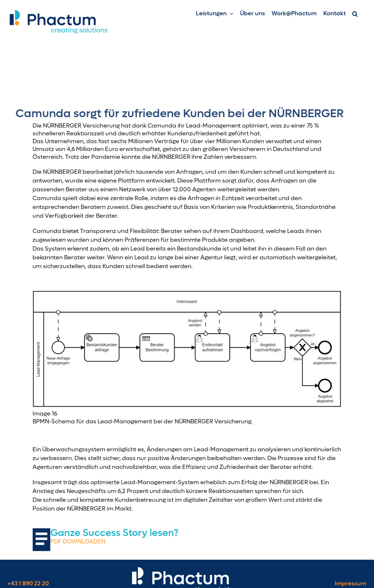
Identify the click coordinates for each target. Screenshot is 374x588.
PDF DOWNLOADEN (78, 542)
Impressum (351, 584)
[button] (355, 14)
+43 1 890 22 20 (28, 584)
